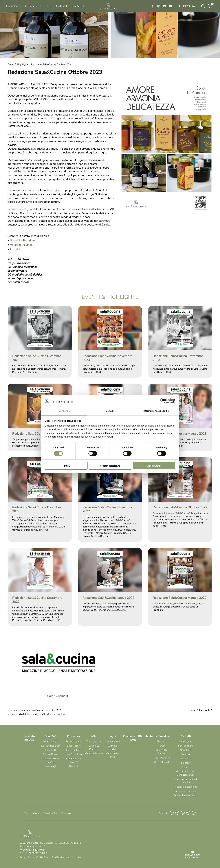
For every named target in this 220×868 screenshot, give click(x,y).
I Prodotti (16, 249)
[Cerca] (203, 6)
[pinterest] (188, 813)
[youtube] (170, 6)
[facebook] (153, 6)
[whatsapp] (194, 813)
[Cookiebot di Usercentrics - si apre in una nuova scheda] (162, 401)
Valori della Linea (21, 245)
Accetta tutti (154, 466)
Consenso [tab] (64, 411)
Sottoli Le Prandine (22, 240)
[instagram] (159, 6)
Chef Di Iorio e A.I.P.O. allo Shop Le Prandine (42, 714)
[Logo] (108, 6)
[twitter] (183, 813)
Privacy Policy (27, 857)
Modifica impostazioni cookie (66, 857)
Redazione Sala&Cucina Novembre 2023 (41, 710)
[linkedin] (165, 6)
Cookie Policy (43, 857)
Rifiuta (66, 466)
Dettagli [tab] (110, 411)
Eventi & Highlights (18, 64)
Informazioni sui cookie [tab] (156, 411)
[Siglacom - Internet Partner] (192, 857)
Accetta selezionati (110, 466)
